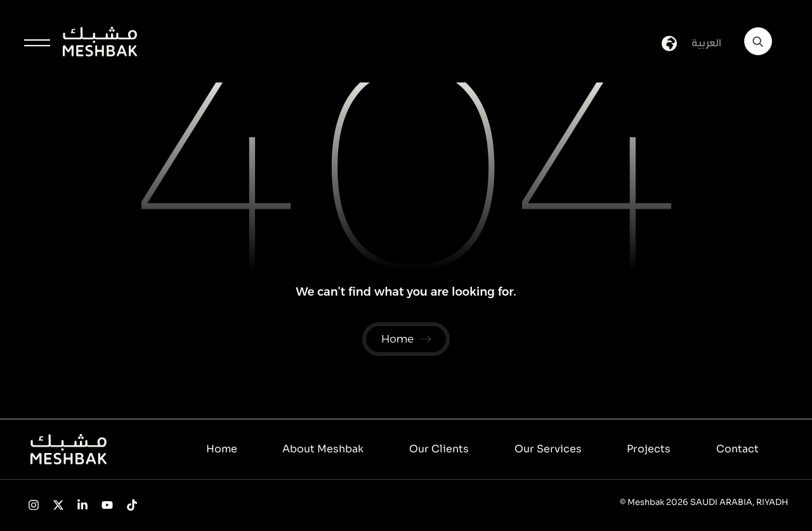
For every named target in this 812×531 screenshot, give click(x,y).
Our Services (548, 449)
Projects (649, 449)
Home (222, 449)
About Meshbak (323, 449)
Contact (737, 449)
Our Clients (439, 449)
